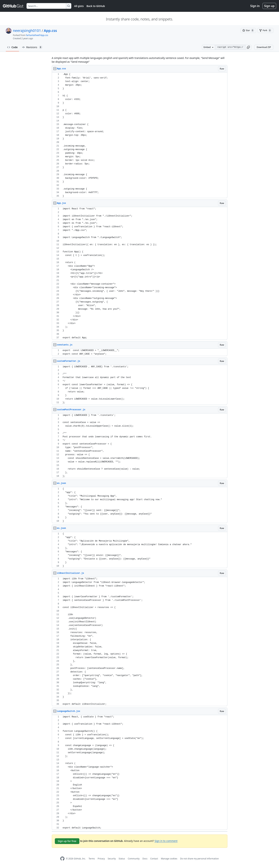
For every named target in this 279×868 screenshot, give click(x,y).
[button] (248, 47)
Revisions (32, 47)
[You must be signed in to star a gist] (248, 30)
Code (12, 47)
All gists (79, 6)
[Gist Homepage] (13, 6)
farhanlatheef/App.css (37, 35)
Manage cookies (169, 859)
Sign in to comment (166, 841)
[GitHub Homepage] (62, 859)
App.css (50, 31)
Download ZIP (264, 47)
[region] (140, 135)
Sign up (269, 6)
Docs (145, 859)
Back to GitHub (96, 6)
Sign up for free (67, 841)
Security (112, 859)
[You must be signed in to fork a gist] (265, 30)
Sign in (255, 6)
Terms (92, 859)
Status (122, 859)
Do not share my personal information (199, 859)
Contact (154, 859)
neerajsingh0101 (27, 31)
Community (134, 859)
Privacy (101, 859)
